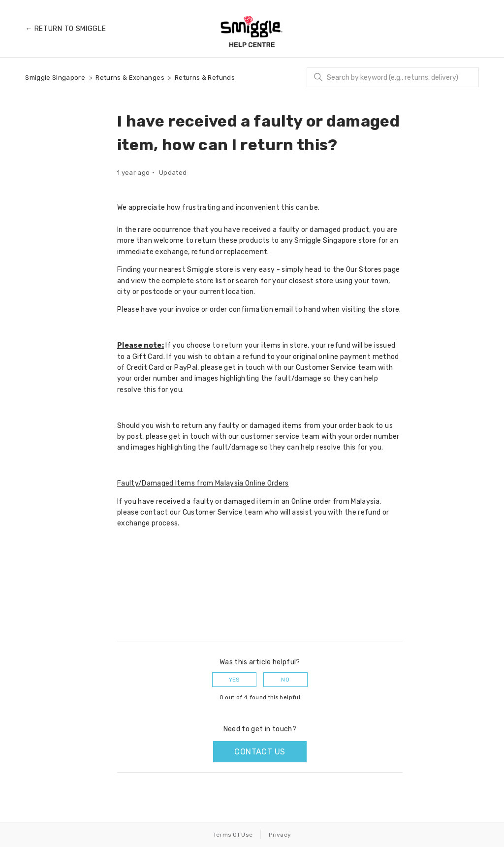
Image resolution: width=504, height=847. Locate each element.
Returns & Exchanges (130, 78)
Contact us (260, 752)
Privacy (280, 835)
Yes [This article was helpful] (235, 680)
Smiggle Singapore (55, 78)
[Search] (393, 77)
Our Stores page (373, 270)
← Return (65, 29)
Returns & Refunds (205, 78)
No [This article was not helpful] (285, 680)
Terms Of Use (233, 835)
